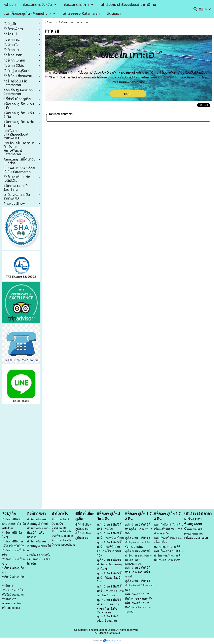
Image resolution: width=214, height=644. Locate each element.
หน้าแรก (50, 22)
